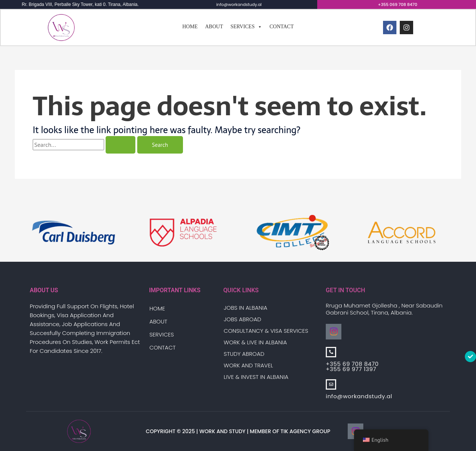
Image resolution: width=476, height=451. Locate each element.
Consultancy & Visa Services (266, 331)
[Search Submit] (120, 146)
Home (190, 27)
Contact (282, 27)
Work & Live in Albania (255, 342)
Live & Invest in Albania (256, 377)
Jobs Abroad (243, 319)
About (214, 27)
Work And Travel (248, 365)
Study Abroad (244, 354)
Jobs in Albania (246, 308)
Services (246, 27)
